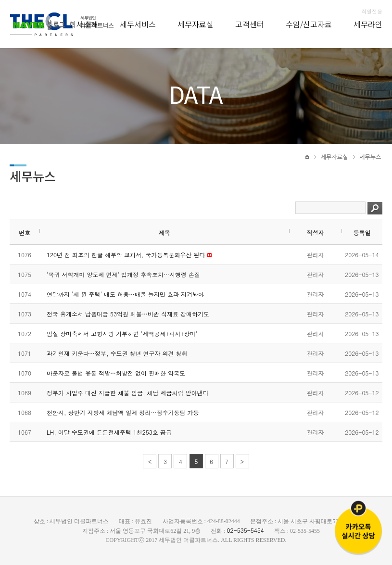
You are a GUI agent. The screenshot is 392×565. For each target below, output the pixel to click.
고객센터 (250, 24)
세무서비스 (138, 24)
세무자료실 (196, 24)
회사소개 (84, 24)
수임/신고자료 (309, 24)
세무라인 (368, 24)
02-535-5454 (246, 530)
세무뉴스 (370, 157)
